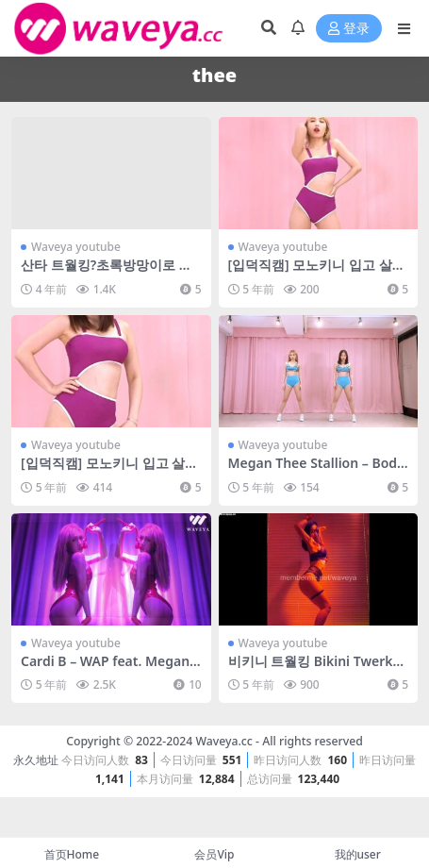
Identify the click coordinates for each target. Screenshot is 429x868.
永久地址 (36, 760)
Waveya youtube (76, 247)
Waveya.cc (223, 741)
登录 (349, 29)
